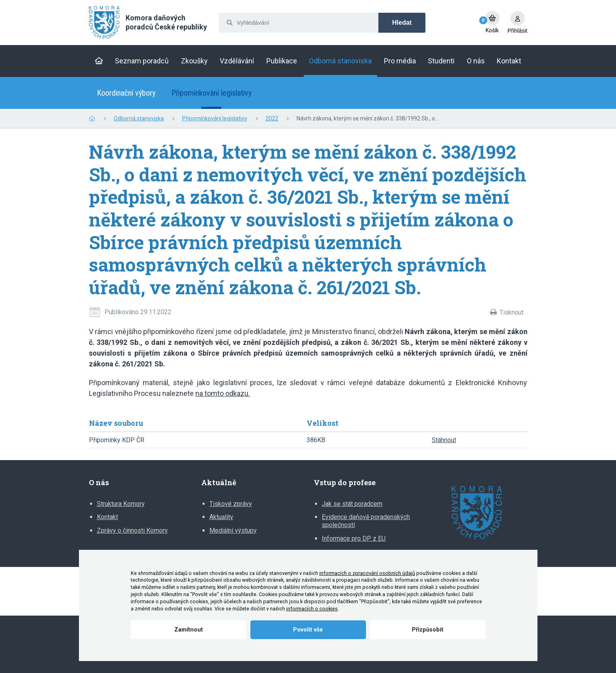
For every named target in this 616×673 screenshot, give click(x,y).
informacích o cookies (312, 609)
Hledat (402, 23)
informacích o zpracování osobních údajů (367, 573)
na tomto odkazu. (223, 393)
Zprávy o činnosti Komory (132, 530)
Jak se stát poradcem (352, 504)
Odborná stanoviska (139, 118)
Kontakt (107, 517)
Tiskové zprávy (231, 504)
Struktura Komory (121, 504)
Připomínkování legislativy (212, 93)
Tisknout (512, 312)
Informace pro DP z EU (354, 538)
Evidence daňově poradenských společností (366, 521)
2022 (272, 118)
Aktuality (221, 517)
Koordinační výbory (126, 93)
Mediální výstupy (233, 530)
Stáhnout (444, 440)
